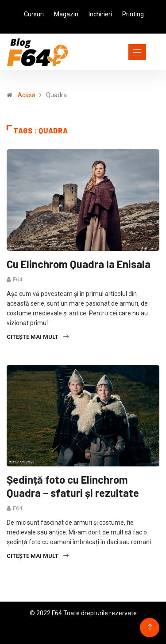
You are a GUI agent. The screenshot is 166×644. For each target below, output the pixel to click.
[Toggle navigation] (121, 52)
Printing (133, 14)
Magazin (66, 14)
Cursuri (34, 14)
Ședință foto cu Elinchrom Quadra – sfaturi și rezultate (73, 486)
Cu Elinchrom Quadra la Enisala (79, 264)
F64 (17, 279)
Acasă (27, 95)
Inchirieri (100, 14)
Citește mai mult (38, 337)
